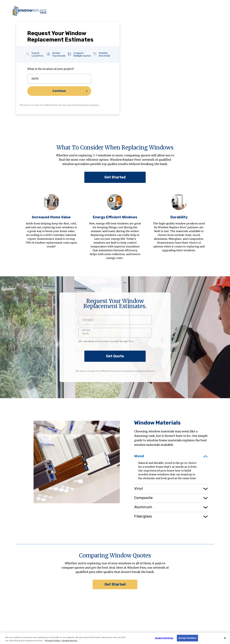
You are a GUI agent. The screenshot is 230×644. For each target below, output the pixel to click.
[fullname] (115, 320)
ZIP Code (86, 330)
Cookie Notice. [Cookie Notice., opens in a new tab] (70, 641)
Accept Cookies (187, 638)
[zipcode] (59, 79)
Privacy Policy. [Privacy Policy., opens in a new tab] (53, 641)
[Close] (225, 638)
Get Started (115, 177)
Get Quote (115, 356)
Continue (59, 91)
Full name (88, 320)
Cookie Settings (164, 638)
